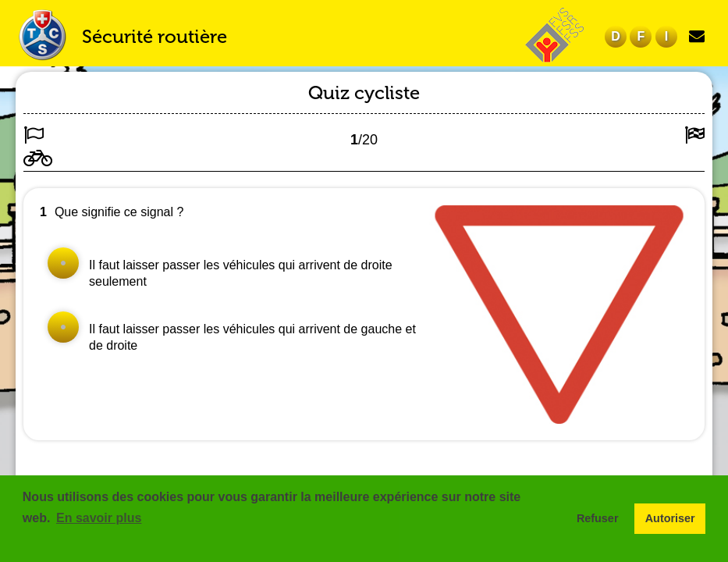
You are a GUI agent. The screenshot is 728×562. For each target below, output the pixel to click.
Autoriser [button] (670, 518)
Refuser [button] (598, 518)
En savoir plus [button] (99, 518)
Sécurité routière (154, 36)
